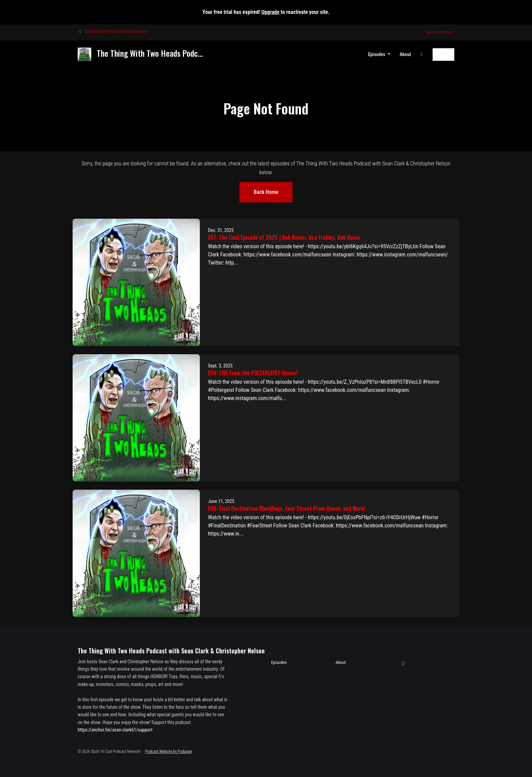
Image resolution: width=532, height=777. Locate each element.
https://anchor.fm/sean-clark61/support (115, 730)
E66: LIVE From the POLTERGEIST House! (253, 373)
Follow (443, 54)
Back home (266, 192)
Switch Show (439, 32)
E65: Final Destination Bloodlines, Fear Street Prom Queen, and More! (287, 508)
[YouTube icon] (403, 664)
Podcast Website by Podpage (169, 752)
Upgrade (270, 12)
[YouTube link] (421, 55)
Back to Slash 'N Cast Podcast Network (117, 32)
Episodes (377, 54)
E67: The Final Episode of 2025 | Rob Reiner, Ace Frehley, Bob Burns (284, 237)
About (405, 54)
